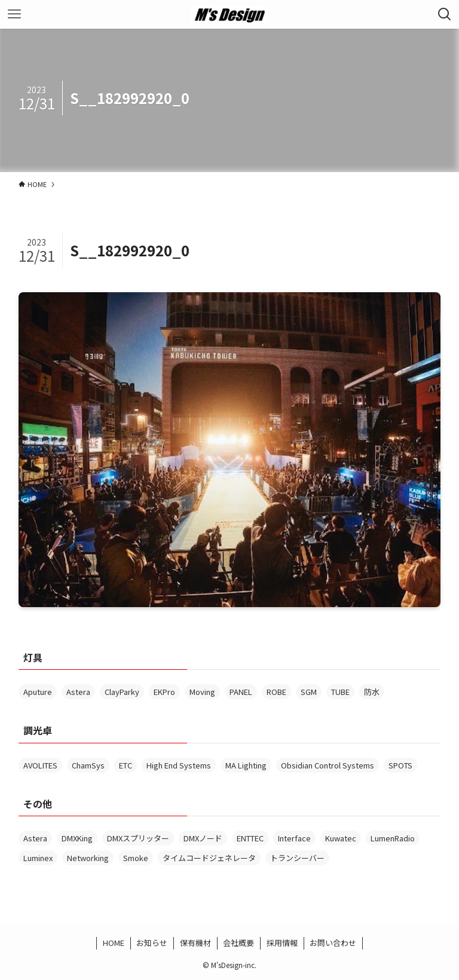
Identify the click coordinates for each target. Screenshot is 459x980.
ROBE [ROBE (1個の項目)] (276, 692)
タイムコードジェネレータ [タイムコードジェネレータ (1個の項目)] (209, 858)
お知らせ (152, 943)
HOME (114, 943)
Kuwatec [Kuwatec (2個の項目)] (341, 838)
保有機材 (195, 943)
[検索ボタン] (445, 14)
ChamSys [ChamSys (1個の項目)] (88, 765)
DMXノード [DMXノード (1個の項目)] (203, 838)
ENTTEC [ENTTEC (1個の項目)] (250, 838)
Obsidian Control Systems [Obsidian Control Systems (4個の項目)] (328, 765)
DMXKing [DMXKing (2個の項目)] (77, 838)
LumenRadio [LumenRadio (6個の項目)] (393, 838)
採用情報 (282, 943)
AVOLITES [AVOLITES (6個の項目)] (40, 765)
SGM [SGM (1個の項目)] (309, 692)
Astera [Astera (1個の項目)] (35, 838)
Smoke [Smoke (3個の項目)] (136, 858)
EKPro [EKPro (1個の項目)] (164, 692)
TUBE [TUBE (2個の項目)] (340, 692)
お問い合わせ (333, 943)
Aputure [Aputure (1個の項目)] (38, 692)
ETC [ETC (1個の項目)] (126, 765)
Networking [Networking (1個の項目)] (88, 858)
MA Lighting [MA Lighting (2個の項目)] (246, 765)
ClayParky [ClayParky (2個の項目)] (122, 692)
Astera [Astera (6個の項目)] (78, 692)
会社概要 (238, 943)
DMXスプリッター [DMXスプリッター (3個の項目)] (138, 838)
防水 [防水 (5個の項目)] (372, 692)
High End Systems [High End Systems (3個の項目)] (179, 765)
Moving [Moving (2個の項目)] (202, 692)
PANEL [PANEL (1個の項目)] (241, 692)
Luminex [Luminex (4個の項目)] (38, 858)
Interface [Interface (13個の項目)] (294, 838)
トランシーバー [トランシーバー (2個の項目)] (297, 858)
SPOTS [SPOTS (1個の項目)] (400, 765)
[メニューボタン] (14, 14)
